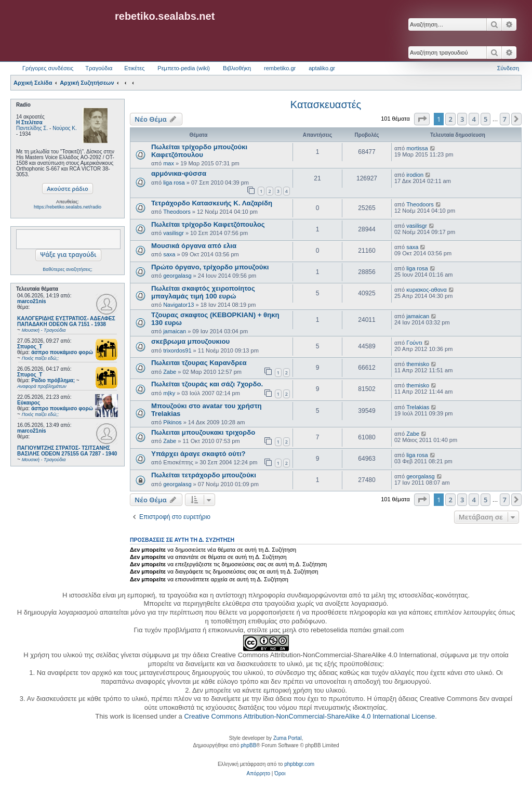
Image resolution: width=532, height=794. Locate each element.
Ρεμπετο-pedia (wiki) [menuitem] (184, 68)
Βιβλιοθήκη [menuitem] (237, 68)
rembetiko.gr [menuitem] (280, 68)
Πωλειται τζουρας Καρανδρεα (199, 363)
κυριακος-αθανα (427, 290)
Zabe (170, 372)
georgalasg (177, 276)
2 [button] (450, 119)
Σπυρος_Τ (30, 347)
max (169, 163)
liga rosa (174, 183)
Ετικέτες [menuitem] (134, 68)
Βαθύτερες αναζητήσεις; (67, 269)
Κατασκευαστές (326, 105)
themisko (418, 364)
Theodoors (177, 212)
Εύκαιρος (29, 403)
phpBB (248, 745)
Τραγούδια (99, 68)
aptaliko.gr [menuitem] (322, 68)
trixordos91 (177, 350)
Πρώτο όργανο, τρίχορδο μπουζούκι (210, 267)
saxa (169, 254)
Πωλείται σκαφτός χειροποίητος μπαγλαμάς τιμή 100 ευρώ (203, 292)
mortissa (417, 148)
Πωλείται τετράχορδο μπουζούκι (204, 475)
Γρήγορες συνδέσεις (48, 68)
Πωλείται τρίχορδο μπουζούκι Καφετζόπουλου (199, 151)
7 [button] (505, 119)
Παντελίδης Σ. (32, 128)
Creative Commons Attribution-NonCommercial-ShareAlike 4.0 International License (309, 716)
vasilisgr (174, 233)
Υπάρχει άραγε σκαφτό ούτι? (198, 454)
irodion (415, 175)
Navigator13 (178, 305)
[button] (422, 119)
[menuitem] (258, 774)
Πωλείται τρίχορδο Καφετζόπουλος (208, 224)
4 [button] (474, 119)
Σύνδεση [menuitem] (508, 68)
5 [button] (486, 119)
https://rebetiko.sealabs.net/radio (68, 207)
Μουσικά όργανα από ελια (194, 246)
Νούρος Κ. (65, 128)
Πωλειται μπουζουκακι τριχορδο (203, 432)
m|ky (169, 393)
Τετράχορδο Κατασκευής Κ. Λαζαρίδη (212, 203)
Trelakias (418, 407)
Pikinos (172, 422)
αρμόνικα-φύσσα (179, 173)
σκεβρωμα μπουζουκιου (190, 341)
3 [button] (462, 119)
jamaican (175, 331)
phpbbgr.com (299, 764)
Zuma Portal (287, 738)
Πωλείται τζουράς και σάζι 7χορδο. (207, 384)
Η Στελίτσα (29, 122)
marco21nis (32, 301)
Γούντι (414, 343)
